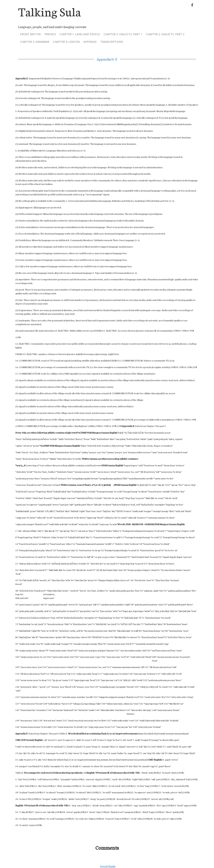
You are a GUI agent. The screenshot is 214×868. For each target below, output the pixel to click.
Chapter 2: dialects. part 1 (123, 34)
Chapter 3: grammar (35, 42)
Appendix (90, 42)
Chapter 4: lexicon (66, 42)
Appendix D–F (107, 59)
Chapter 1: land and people (80, 34)
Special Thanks (108, 866)
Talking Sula (50, 11)
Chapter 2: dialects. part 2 (165, 34)
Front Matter (30, 34)
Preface (50, 34)
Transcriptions (112, 42)
